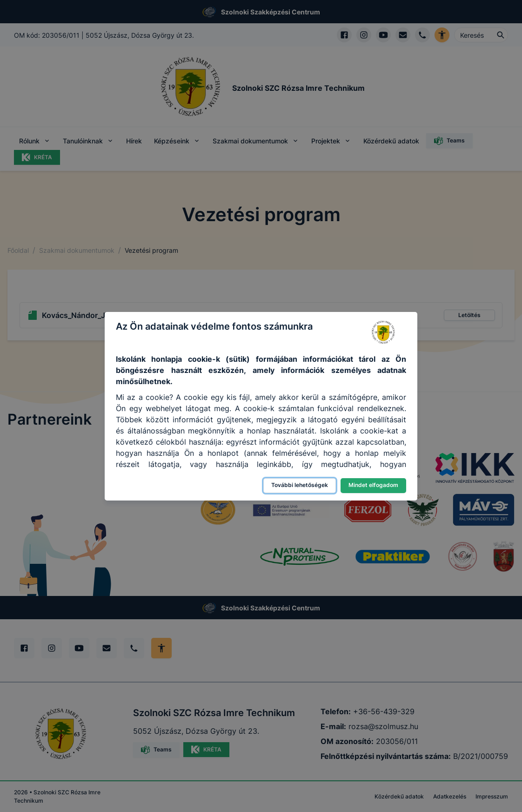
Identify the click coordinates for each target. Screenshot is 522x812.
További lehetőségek (300, 485)
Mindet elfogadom (373, 485)
